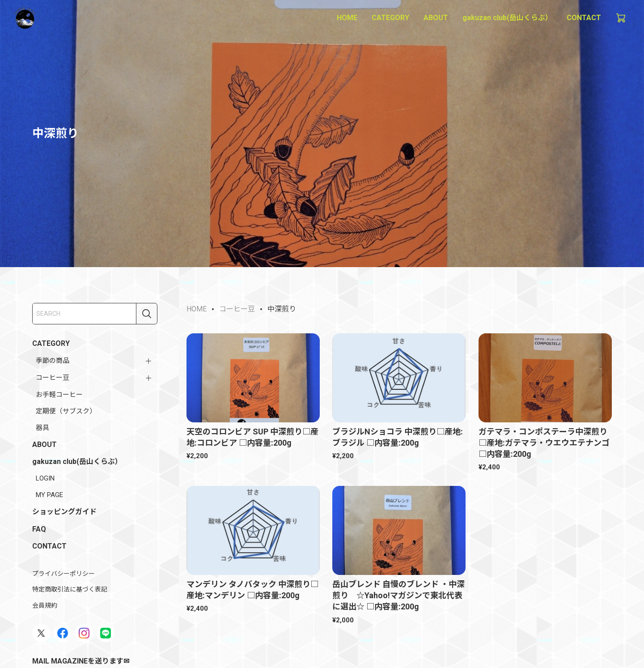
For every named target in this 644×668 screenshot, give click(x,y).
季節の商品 (53, 361)
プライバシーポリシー (64, 574)
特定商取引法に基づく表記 (70, 589)
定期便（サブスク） (66, 411)
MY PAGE (49, 495)
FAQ (39, 529)
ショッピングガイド (64, 512)
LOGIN (45, 478)
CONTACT (584, 18)
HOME (347, 18)
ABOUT (436, 18)
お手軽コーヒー (59, 395)
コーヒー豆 (53, 378)
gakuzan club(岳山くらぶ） (507, 18)
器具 (42, 428)
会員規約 (45, 605)
